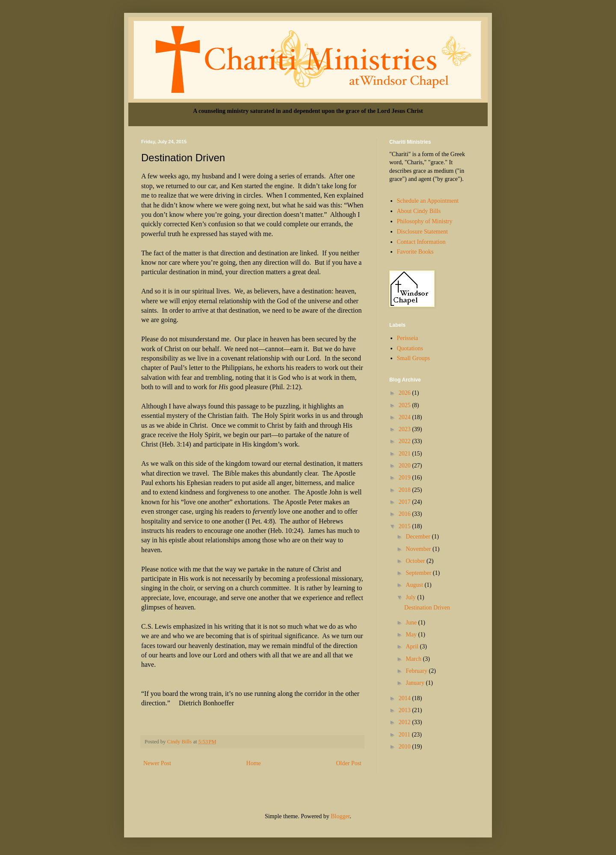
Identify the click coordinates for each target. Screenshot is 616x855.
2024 (406, 417)
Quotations (410, 348)
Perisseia (408, 338)
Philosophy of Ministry (425, 221)
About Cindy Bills (419, 211)
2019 (406, 478)
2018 (406, 490)
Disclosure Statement (422, 232)
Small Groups (413, 358)
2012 (406, 722)
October (416, 561)
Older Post (349, 763)
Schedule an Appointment (428, 201)
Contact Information (421, 242)
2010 (406, 747)
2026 (406, 393)
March (414, 659)
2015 (406, 526)
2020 (406, 466)
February (417, 671)
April (413, 646)
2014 (406, 698)
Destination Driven (427, 608)
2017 (406, 502)
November (419, 549)
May (412, 635)
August (415, 585)
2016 (406, 514)
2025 (406, 405)
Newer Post (157, 763)
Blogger (340, 816)
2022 (406, 441)
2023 (406, 429)
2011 (405, 735)
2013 (406, 710)
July (411, 597)
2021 (406, 454)
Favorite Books (415, 252)
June (412, 623)
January (416, 683)
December (419, 537)
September (419, 573)
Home (254, 763)
